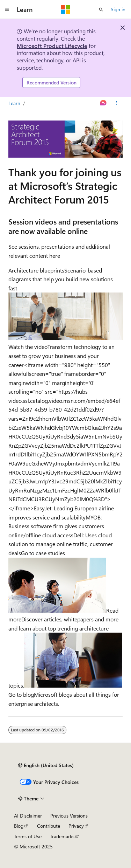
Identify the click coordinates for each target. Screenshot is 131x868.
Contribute (49, 826)
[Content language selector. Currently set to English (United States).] (46, 765)
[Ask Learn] (104, 103)
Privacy (76, 826)
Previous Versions (69, 816)
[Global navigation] (7, 9)
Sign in (118, 9)
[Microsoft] (66, 9)
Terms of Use (28, 836)
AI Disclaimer (28, 816)
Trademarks (62, 836)
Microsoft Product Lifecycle (52, 46)
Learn (14, 103)
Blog (19, 826)
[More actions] (117, 103)
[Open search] (101, 9)
